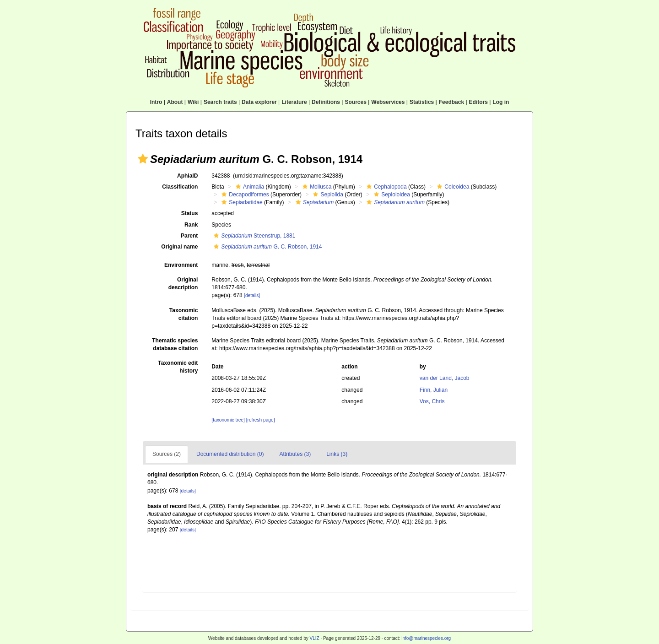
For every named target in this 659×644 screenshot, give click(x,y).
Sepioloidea (391, 195)
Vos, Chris (432, 401)
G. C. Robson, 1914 (267, 247)
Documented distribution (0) (230, 454)
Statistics (422, 102)
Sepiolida (327, 195)
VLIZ (314, 638)
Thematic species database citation (175, 344)
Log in (501, 102)
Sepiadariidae (241, 202)
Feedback (451, 102)
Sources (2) (167, 454)
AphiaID (187, 176)
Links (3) (337, 454)
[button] (143, 159)
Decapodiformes (244, 195)
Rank (191, 225)
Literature (294, 102)
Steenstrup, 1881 (253, 236)
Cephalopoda (385, 187)
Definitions (326, 102)
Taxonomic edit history (178, 367)
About (175, 102)
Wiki (193, 102)
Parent (189, 236)
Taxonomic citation (184, 314)
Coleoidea (452, 187)
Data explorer (259, 102)
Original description (183, 284)
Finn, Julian (434, 390)
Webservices (388, 102)
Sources (355, 102)
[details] (252, 295)
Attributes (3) (295, 454)
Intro (156, 102)
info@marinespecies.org (426, 638)
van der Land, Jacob (445, 378)
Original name (179, 247)
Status (190, 213)
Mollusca (316, 187)
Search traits (220, 102)
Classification (180, 187)
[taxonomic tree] (228, 420)
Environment (181, 265)
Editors (478, 102)
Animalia (249, 187)
